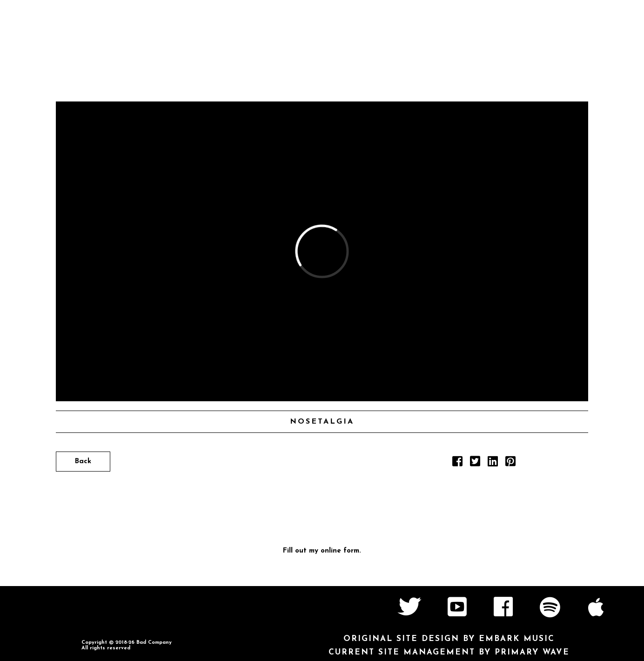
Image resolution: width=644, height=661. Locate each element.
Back (83, 462)
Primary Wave (532, 652)
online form (340, 551)
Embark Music (517, 639)
